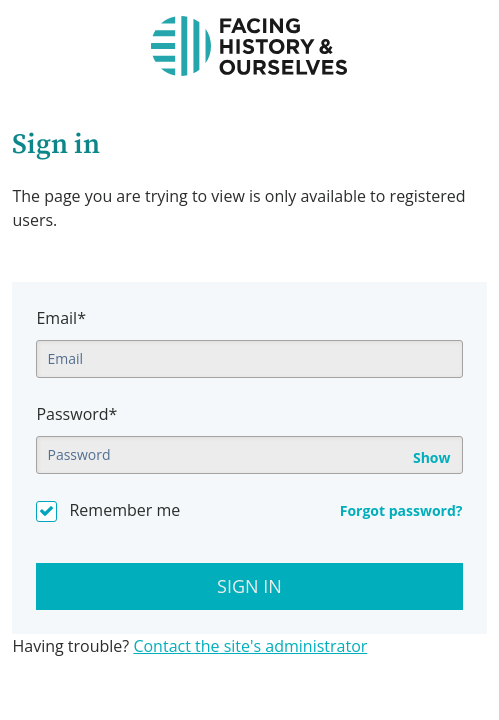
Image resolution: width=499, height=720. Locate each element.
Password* (76, 414)
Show (432, 458)
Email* (60, 318)
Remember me (124, 510)
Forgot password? (401, 510)
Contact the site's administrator (250, 646)
